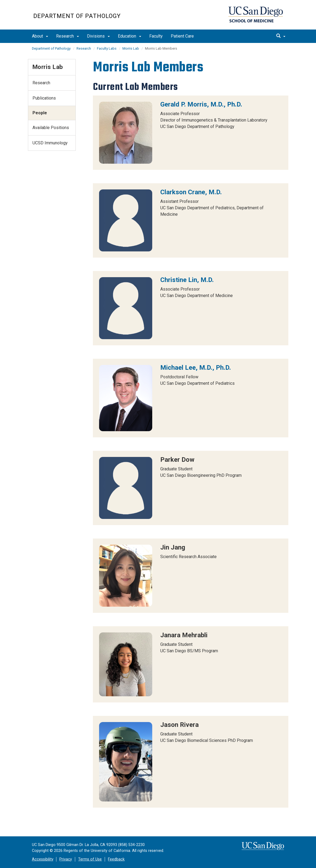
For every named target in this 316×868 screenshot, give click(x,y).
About (40, 36)
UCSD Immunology (50, 143)
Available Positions (51, 128)
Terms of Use (90, 859)
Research (68, 36)
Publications (44, 98)
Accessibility (43, 859)
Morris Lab (131, 48)
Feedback (116, 859)
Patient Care (182, 36)
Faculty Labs (107, 48)
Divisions (98, 36)
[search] (281, 36)
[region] (191, 133)
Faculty (156, 36)
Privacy (66, 859)
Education (130, 36)
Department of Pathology (77, 16)
